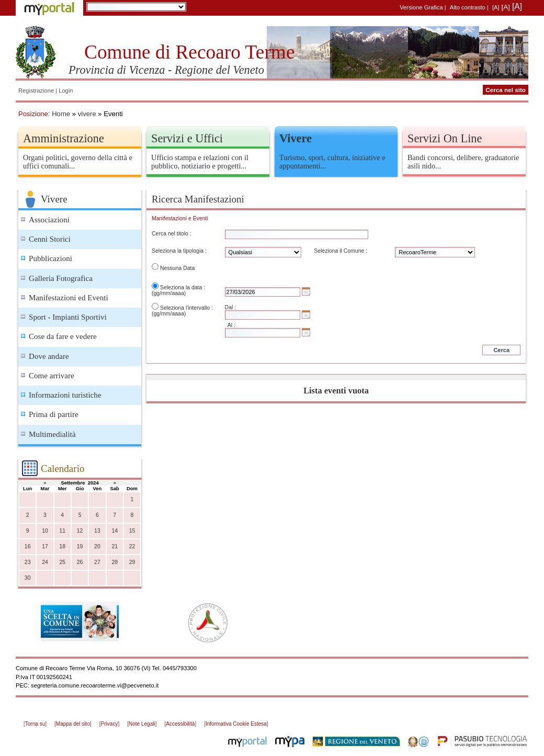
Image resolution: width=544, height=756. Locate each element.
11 (62, 531)
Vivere (296, 138)
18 (62, 546)
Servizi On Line (445, 138)
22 (132, 546)
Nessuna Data (177, 268)
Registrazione (36, 91)
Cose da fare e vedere (63, 336)
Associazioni (49, 220)
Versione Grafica (421, 7)
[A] (496, 7)
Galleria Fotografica (61, 278)
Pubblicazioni (50, 258)
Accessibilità (180, 724)
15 (132, 531)
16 (28, 546)
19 (80, 546)
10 (45, 531)
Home (61, 114)
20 (97, 546)
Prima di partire (54, 414)
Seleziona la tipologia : (179, 251)
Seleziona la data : (183, 287)
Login (66, 91)
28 (115, 562)
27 (97, 562)
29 (132, 562)
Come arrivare (52, 376)
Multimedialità (52, 434)
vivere (87, 114)
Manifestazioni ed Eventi (69, 298)
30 (28, 578)
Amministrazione (64, 138)
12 (80, 531)
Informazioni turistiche (65, 395)
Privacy (110, 724)
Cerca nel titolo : (172, 234)
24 (45, 562)
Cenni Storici (50, 239)
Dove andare (49, 356)
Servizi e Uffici (187, 138)
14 (115, 531)
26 (80, 562)
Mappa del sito (73, 724)
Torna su (35, 724)
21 (115, 546)
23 (28, 562)
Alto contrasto (468, 7)
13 (97, 531)
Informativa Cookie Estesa (236, 724)
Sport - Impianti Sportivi (68, 317)
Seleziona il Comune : (341, 251)
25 (62, 562)
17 (45, 546)
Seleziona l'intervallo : (186, 308)
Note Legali (142, 724)
